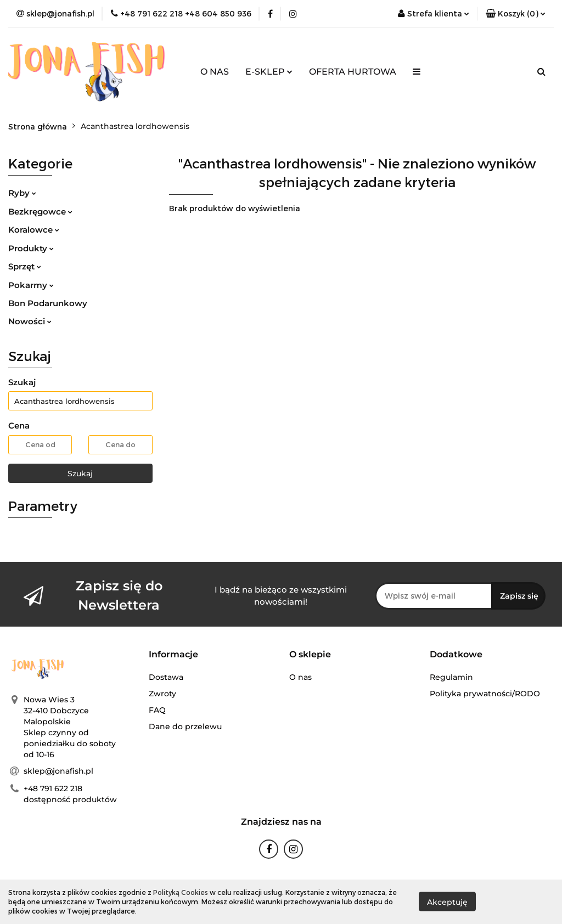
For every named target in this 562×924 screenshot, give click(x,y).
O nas (300, 677)
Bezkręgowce (40, 212)
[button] (516, 14)
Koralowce (34, 230)
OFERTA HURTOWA (353, 72)
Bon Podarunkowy (48, 303)
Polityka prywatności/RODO (485, 694)
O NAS (215, 72)
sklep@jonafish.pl (58, 771)
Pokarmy (31, 285)
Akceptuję (447, 902)
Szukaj (80, 474)
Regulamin (451, 677)
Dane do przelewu (185, 726)
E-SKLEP (269, 72)
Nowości (30, 321)
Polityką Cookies (181, 892)
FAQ (157, 710)
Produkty (31, 248)
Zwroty (162, 694)
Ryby (22, 193)
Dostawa (166, 677)
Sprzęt (25, 266)
